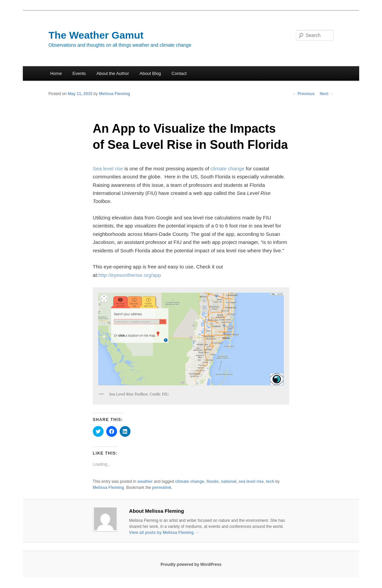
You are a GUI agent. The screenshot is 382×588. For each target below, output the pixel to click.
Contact (179, 73)
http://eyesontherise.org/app (130, 275)
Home (56, 73)
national (229, 481)
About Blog (150, 73)
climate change (227, 169)
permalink (162, 488)
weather (145, 481)
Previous (304, 94)
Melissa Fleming (114, 94)
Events (79, 73)
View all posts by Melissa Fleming (164, 533)
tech (270, 481)
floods (213, 481)
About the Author (113, 73)
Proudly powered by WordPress (191, 564)
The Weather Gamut (96, 35)
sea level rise (251, 481)
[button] (191, 339)
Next (327, 94)
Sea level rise (108, 169)
